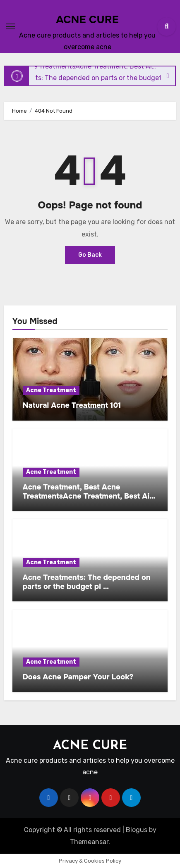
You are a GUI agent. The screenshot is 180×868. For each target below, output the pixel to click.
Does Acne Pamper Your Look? (78, 677)
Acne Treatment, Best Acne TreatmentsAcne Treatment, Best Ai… (89, 492)
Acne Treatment (51, 390)
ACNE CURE (87, 20)
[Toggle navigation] (11, 26)
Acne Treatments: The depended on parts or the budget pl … (87, 582)
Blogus (137, 830)
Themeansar (89, 842)
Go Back (90, 255)
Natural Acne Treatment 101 (72, 405)
